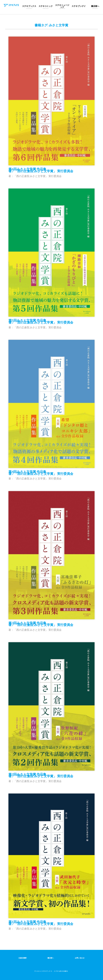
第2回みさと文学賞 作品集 (41, 775)
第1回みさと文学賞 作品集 (41, 923)
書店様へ (51, 958)
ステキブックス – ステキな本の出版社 (55, 971)
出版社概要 (23, 958)
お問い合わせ (80, 958)
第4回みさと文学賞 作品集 (41, 473)
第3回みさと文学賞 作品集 (41, 624)
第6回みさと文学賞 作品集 (41, 170)
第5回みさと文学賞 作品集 (41, 321)
